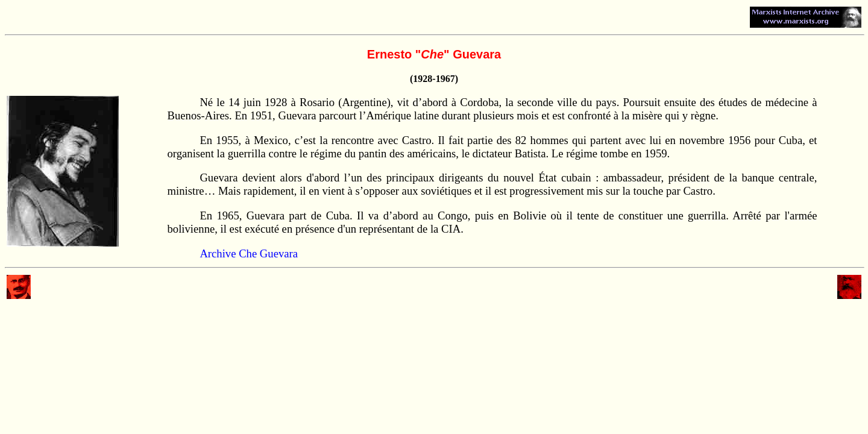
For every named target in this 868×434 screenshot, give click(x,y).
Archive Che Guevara (249, 253)
